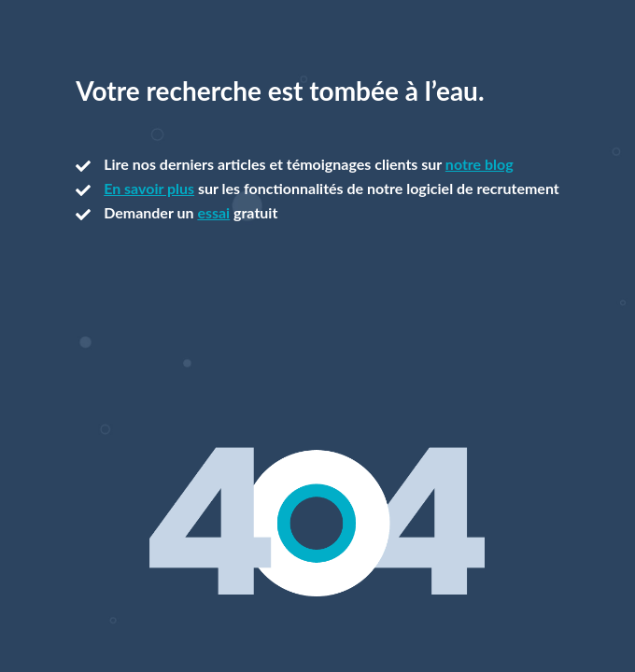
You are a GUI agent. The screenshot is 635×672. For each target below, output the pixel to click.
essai (213, 212)
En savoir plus (149, 188)
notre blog (480, 164)
